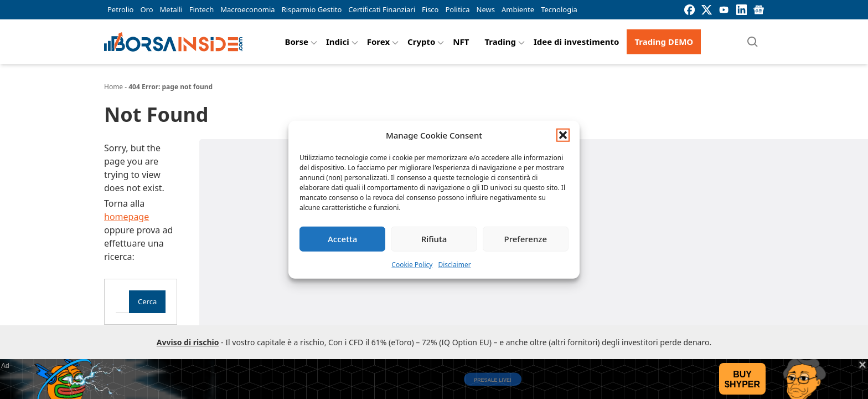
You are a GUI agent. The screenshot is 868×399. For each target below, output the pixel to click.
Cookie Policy (412, 264)
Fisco (430, 9)
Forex (378, 42)
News (486, 9)
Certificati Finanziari (382, 9)
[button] (563, 135)
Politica (457, 9)
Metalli (171, 9)
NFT (461, 42)
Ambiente (518, 9)
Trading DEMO (664, 42)
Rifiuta (434, 239)
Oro (146, 9)
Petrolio (120, 9)
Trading (500, 42)
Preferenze (526, 239)
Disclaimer (454, 264)
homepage (126, 217)
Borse (296, 42)
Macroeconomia (247, 9)
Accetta (342, 239)
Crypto (421, 42)
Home (113, 87)
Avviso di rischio (188, 342)
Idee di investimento (577, 42)
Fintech (201, 9)
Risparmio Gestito (312, 9)
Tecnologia (559, 9)
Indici (338, 42)
